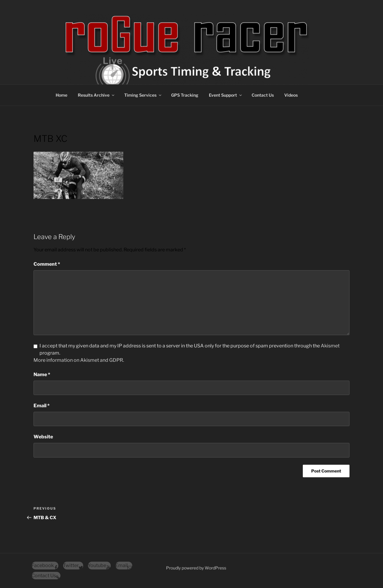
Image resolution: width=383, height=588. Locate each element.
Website (43, 437)
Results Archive (96, 95)
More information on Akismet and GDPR (78, 360)
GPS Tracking (185, 95)
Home (61, 95)
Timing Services (143, 95)
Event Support (226, 95)
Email (42, 406)
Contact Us (263, 95)
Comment (47, 264)
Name (42, 374)
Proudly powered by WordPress (196, 568)
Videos (291, 95)
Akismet (330, 346)
